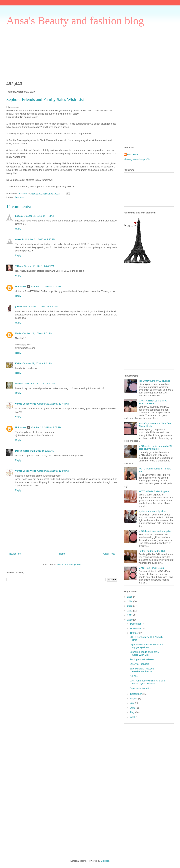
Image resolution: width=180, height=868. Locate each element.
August (134, 698)
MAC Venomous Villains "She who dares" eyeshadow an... (147, 682)
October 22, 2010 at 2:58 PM (46, 427)
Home (62, 554)
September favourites (141, 688)
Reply (18, 229)
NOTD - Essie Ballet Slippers (154, 491)
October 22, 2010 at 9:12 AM (37, 363)
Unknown (20, 286)
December (136, 624)
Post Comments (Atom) (69, 564)
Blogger (105, 861)
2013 (130, 606)
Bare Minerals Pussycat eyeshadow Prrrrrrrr (142, 670)
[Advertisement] (34, 52)
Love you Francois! (139, 664)
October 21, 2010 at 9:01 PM (37, 333)
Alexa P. (20, 239)
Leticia (19, 216)
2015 (130, 597)
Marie (18, 333)
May (133, 712)
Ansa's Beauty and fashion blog (75, 21)
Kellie (18, 363)
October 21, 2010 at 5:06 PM (46, 286)
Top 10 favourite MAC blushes (154, 381)
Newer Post (15, 554)
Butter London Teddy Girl (152, 551)
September (136, 694)
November (136, 628)
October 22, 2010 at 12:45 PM (53, 404)
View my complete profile (137, 159)
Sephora (19, 197)
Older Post (109, 554)
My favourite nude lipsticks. (153, 511)
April (133, 717)
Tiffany (19, 266)
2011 (130, 615)
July (133, 703)
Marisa (19, 384)
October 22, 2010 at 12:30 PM (39, 384)
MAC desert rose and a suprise (155, 531)
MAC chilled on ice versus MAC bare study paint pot (155, 448)
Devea (19, 451)
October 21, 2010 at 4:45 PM (40, 239)
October (135, 633)
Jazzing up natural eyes (142, 659)
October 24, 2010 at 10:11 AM (39, 451)
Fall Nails (134, 676)
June (133, 708)
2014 (130, 601)
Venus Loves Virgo (26, 404)
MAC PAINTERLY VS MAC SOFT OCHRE (153, 402)
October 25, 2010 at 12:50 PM (53, 471)
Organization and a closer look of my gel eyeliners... (147, 646)
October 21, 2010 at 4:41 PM (39, 216)
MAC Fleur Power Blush (151, 568)
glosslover (21, 306)
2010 (130, 620)
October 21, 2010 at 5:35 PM (43, 306)
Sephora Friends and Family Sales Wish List (144, 653)
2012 (130, 611)
